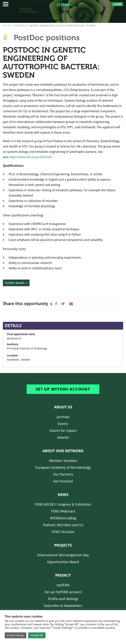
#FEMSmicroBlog (63, 518)
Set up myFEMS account (63, 389)
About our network (63, 451)
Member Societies (63, 461)
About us (63, 407)
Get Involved (63, 481)
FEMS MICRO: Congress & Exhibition (63, 504)
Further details (15, 283)
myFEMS (63, 585)
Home (7, 25)
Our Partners (63, 474)
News (63, 495)
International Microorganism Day (63, 555)
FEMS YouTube (63, 532)
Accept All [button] (37, 635)
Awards (63, 437)
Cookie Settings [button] (16, 635)
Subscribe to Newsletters (63, 606)
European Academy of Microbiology (63, 467)
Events (63, 424)
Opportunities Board (63, 562)
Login (117, 4)
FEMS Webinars (63, 511)
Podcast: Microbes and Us (63, 525)
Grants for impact (63, 431)
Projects (63, 545)
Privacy (63, 575)
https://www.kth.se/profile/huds (31, 157)
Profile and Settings (63, 599)
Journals (63, 417)
